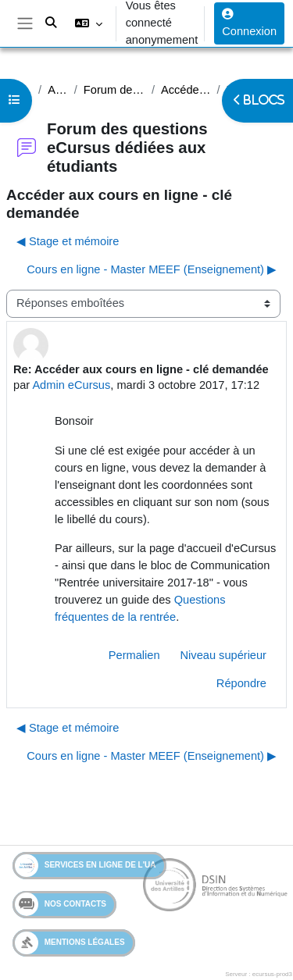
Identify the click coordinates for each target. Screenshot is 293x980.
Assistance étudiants (58, 90)
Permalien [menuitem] (134, 655)
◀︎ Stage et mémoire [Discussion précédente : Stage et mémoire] (68, 241)
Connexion (249, 23)
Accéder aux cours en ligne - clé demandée (186, 90)
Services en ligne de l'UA (86, 866)
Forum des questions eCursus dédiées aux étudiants (114, 90)
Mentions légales (70, 943)
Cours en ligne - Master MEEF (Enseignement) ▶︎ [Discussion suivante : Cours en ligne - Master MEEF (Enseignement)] (152, 269)
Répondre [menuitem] (241, 683)
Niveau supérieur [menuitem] (223, 655)
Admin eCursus (71, 385)
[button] (88, 23)
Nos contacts (61, 904)
